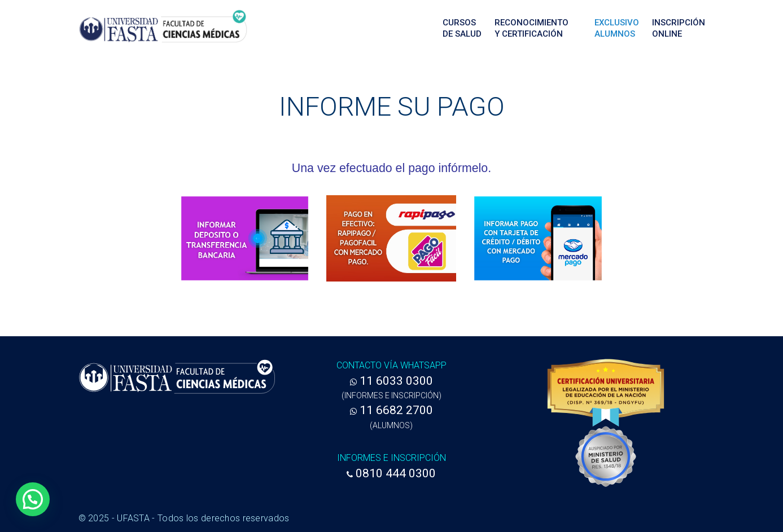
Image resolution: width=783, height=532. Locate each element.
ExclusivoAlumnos (617, 28)
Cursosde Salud (462, 28)
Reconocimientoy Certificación (532, 28)
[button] (33, 499)
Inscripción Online (679, 28)
